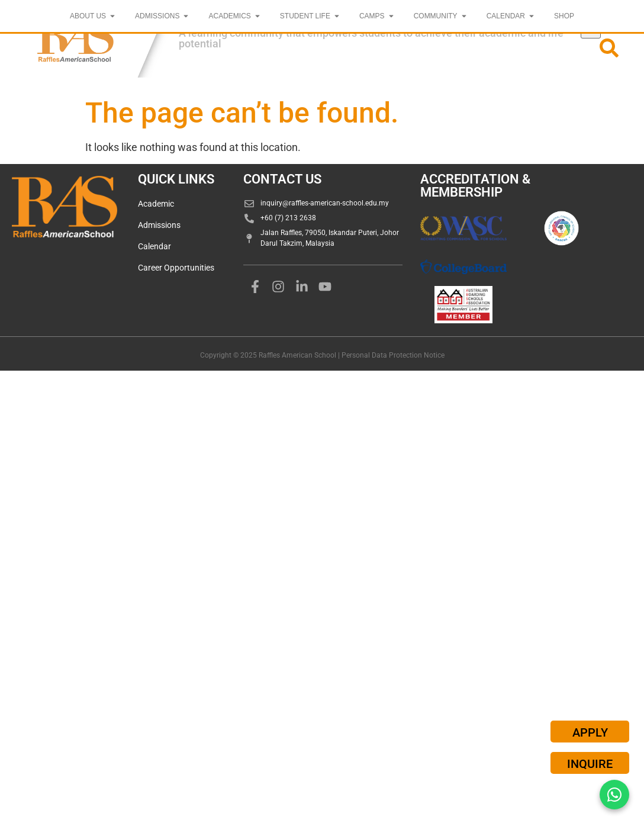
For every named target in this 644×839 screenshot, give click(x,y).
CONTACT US (282, 179)
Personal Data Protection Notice (393, 355)
